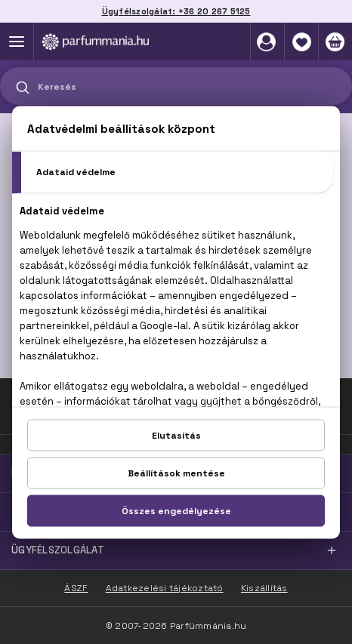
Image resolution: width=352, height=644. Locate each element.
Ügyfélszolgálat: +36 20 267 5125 (176, 11)
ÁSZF (76, 588)
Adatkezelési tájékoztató (165, 588)
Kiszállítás (264, 588)
